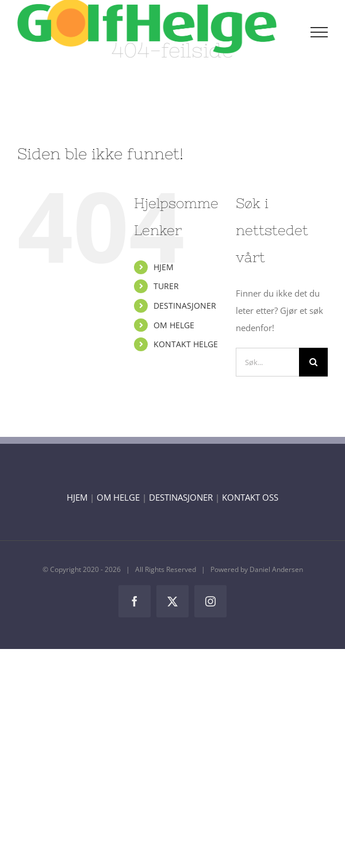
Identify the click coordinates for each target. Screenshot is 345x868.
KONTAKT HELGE (186, 344)
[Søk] (313, 362)
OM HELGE (174, 325)
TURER (166, 286)
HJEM (164, 267)
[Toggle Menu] (319, 32)
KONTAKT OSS (250, 497)
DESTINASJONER (185, 306)
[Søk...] (267, 362)
